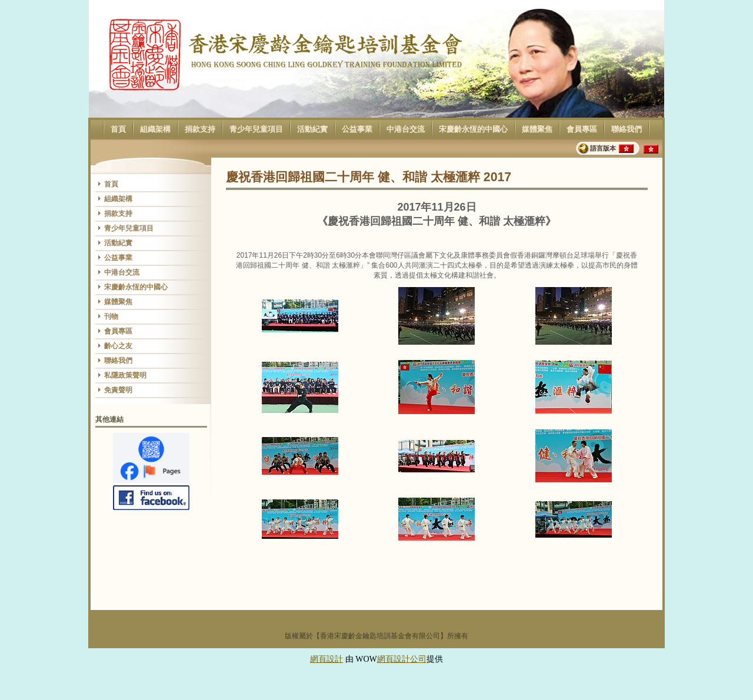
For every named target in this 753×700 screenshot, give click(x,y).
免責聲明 (118, 390)
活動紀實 (312, 129)
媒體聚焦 (537, 129)
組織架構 (155, 129)
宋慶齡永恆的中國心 (473, 129)
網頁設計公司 (402, 659)
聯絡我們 (626, 129)
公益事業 (357, 129)
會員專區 (582, 129)
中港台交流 (405, 129)
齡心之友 (118, 346)
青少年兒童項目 (256, 129)
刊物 (111, 316)
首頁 (118, 129)
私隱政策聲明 (125, 375)
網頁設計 (326, 659)
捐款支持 (200, 129)
